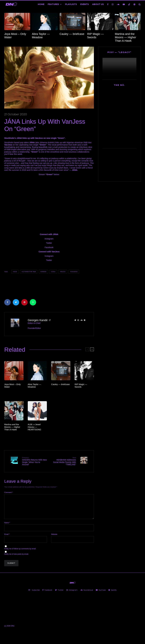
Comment (8, 492)
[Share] (7, 302)
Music (63, 272)
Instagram (49, 239)
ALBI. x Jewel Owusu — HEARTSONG (34, 427)
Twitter (49, 243)
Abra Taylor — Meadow (41, 36)
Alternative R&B (29, 272)
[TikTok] (129, 4)
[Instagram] (113, 4)
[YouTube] (124, 4)
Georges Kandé (38, 320)
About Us (98, 4)
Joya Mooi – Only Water (15, 36)
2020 (15, 272)
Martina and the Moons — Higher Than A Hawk (125, 37)
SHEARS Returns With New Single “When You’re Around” (34, 461)
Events (85, 4)
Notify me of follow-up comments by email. (20, 553)
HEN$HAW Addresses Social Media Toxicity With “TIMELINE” (64, 461)
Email (7, 539)
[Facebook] (108, 4)
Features (53, 4)
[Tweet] (16, 302)
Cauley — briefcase (72, 34)
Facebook (49, 247)
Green (44, 272)
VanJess (74, 272)
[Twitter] (59, 594)
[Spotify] (134, 4)
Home (41, 4)
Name (7, 527)
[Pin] (24, 302)
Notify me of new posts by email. (16, 558)
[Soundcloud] (118, 4)
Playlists (71, 4)
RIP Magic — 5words (96, 36)
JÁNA (54, 272)
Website (54, 539)
